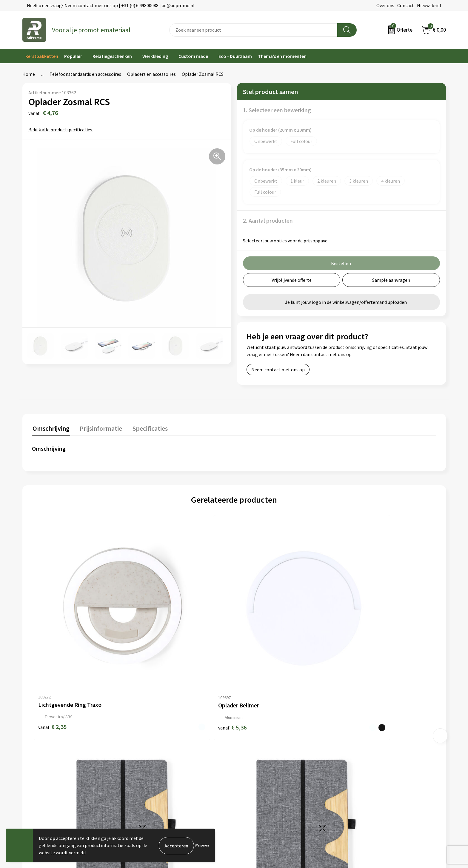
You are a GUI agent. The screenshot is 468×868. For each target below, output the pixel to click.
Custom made (193, 56)
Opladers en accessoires (151, 74)
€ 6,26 (254, 647)
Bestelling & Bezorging (261, 721)
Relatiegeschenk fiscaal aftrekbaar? (166, 739)
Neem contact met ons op (278, 370)
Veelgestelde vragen (150, 730)
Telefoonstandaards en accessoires (85, 74)
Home (29, 74)
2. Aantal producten (268, 220)
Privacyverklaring (362, 730)
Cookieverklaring (362, 721)
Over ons (385, 5)
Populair (73, 56)
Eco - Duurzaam (235, 56)
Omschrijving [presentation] (50, 428)
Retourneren (250, 739)
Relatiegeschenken (112, 56)
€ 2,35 (52, 647)
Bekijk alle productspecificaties (62, 130)
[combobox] (253, 30)
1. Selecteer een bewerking (277, 110)
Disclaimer (355, 739)
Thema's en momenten (282, 56)
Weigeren (202, 845)
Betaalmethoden (255, 730)
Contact (406, 5)
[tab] (50, 429)
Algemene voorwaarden (368, 712)
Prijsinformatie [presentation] (99, 428)
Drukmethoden (145, 748)
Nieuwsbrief (429, 5)
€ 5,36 (153, 647)
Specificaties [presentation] (147, 428)
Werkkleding (155, 56)
